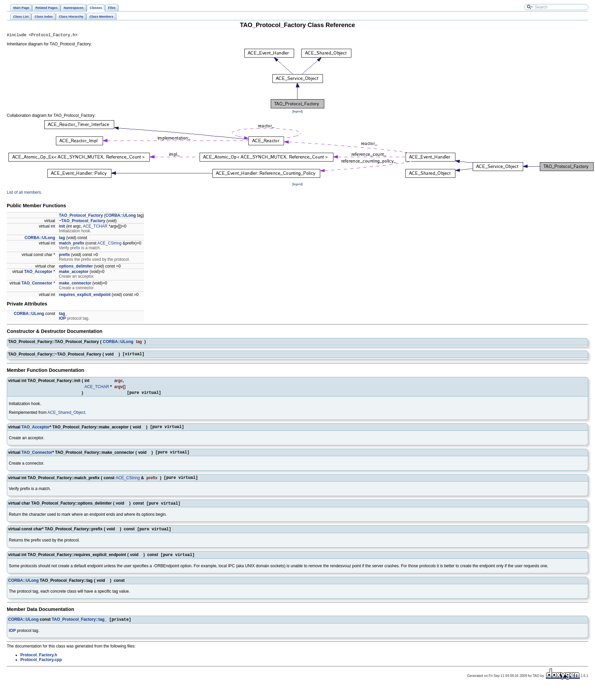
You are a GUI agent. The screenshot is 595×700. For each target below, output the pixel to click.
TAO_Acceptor (38, 273)
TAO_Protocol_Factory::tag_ (79, 628)
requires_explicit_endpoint (85, 296)
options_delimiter (76, 267)
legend (297, 112)
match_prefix (72, 244)
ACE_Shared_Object (66, 416)
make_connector (75, 284)
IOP (63, 319)
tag (62, 239)
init (62, 227)
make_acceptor (74, 273)
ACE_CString (109, 244)
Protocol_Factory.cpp (41, 669)
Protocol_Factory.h (39, 664)
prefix (65, 256)
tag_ (63, 315)
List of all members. (24, 193)
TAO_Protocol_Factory (81, 216)
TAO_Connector (37, 284)
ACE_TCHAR (95, 227)
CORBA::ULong (121, 216)
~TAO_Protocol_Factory (82, 222)
